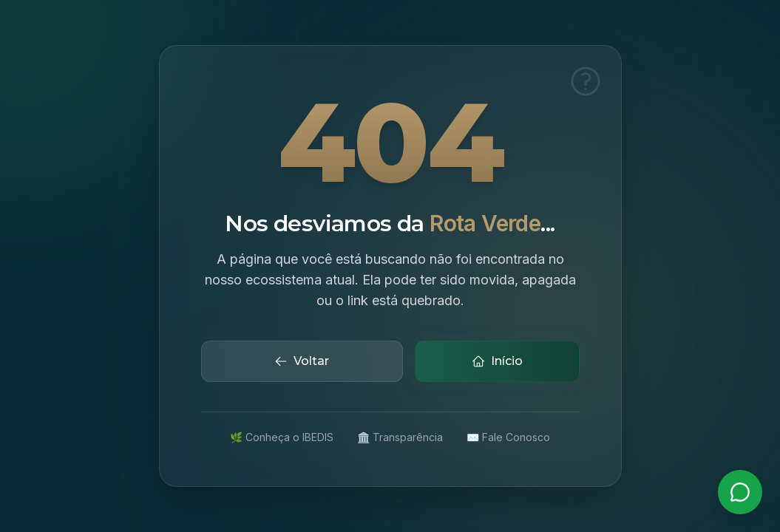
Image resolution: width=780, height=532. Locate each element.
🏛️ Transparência (400, 437)
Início (497, 361)
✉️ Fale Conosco (508, 437)
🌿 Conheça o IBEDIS (282, 437)
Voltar (302, 361)
